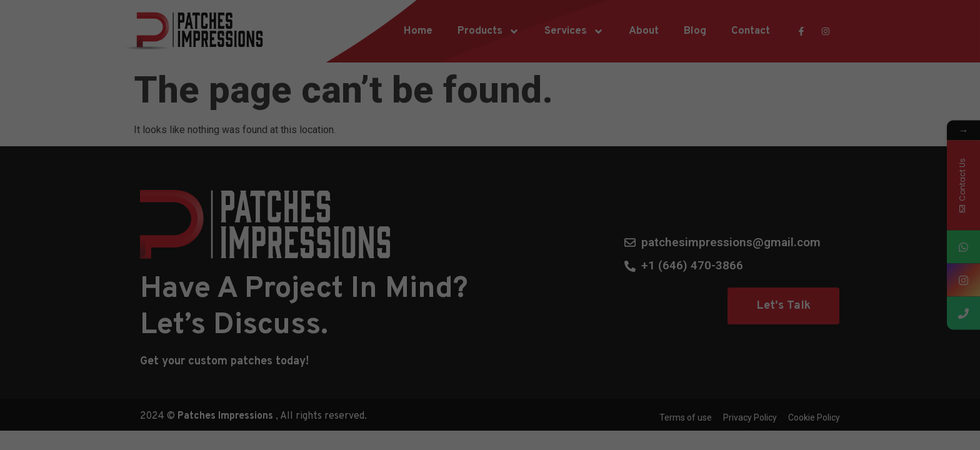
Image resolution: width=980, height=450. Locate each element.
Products (488, 32)
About (644, 31)
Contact (751, 31)
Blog (695, 31)
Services (574, 32)
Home (418, 31)
